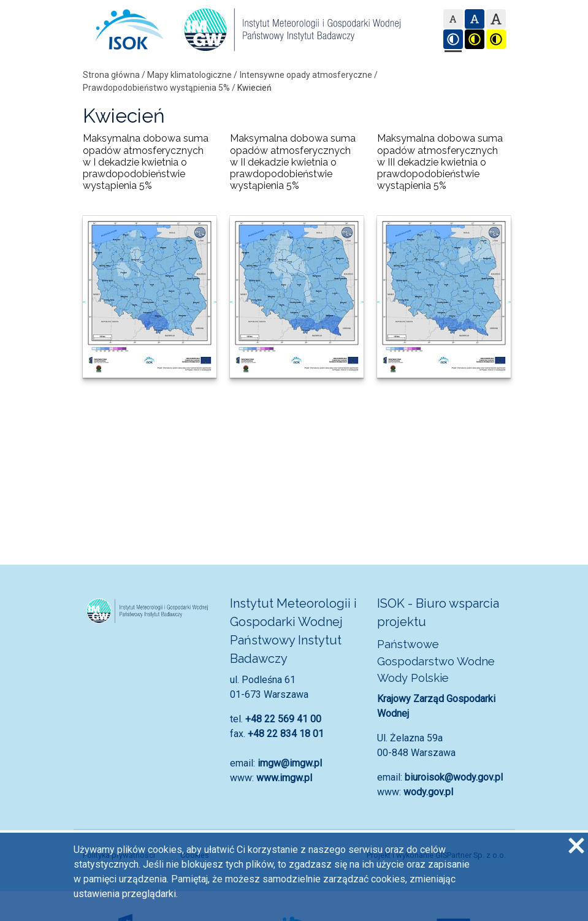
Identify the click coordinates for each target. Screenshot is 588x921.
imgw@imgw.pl (290, 763)
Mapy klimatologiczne (189, 75)
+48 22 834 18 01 (286, 734)
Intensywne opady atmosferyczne (306, 75)
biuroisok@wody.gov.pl (454, 777)
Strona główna (111, 75)
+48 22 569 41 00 (283, 719)
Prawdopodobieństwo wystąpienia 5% (156, 88)
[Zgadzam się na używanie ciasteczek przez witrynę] (576, 845)
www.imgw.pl (284, 778)
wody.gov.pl (428, 792)
